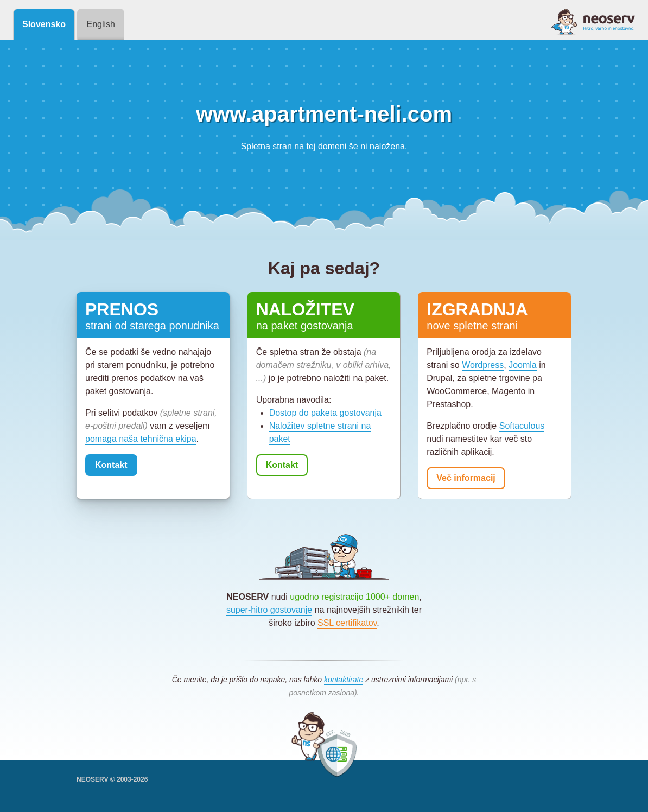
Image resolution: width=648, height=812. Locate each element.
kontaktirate (344, 680)
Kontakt (111, 465)
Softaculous (522, 426)
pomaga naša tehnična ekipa (141, 439)
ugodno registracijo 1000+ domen (354, 597)
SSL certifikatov (347, 623)
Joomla (523, 365)
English (100, 24)
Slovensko (44, 24)
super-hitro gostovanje (269, 610)
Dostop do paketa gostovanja (325, 413)
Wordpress (483, 365)
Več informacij (466, 478)
